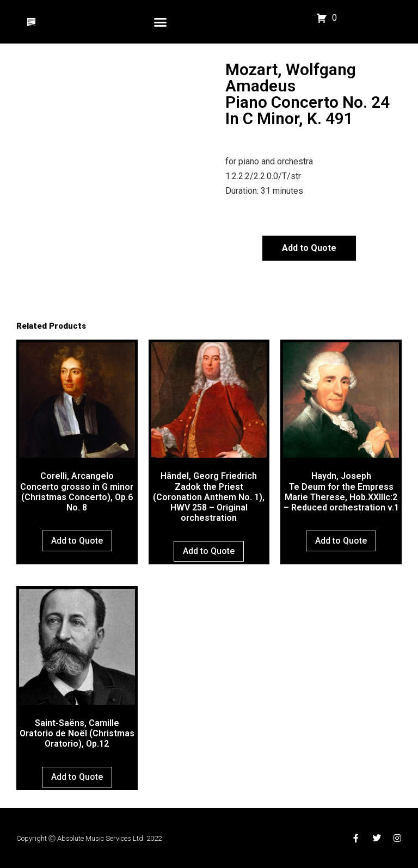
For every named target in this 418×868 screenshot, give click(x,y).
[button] (161, 22)
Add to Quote (309, 248)
